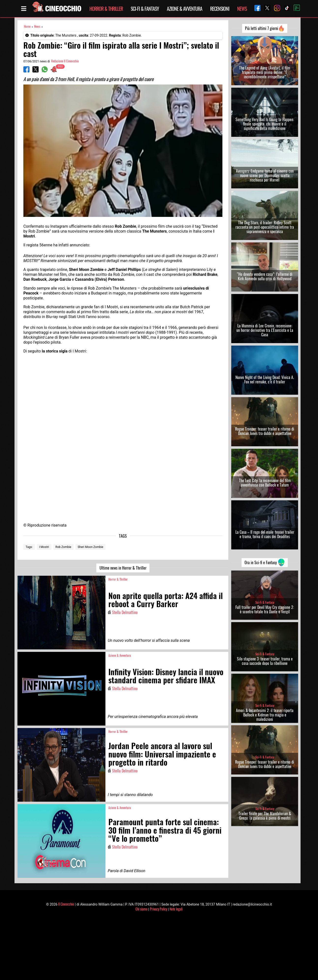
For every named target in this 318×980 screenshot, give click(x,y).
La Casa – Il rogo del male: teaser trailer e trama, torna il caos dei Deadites (265, 534)
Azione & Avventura (185, 9)
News (242, 9)
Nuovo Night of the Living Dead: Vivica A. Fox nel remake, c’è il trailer (265, 379)
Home (27, 26)
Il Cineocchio (66, 904)
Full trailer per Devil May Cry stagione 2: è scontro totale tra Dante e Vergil (265, 609)
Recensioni (220, 9)
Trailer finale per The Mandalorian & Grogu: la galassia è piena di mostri (265, 816)
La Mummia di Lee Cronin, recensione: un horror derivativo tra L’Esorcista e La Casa (265, 330)
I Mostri (44, 547)
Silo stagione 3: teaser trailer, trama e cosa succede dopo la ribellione (265, 661)
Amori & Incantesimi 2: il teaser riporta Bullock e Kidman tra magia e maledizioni (265, 715)
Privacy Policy (159, 909)
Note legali (176, 909)
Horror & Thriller (106, 9)
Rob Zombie (63, 547)
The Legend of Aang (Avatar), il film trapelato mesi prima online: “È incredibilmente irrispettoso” (265, 72)
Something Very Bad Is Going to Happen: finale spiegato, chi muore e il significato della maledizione (265, 124)
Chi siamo (141, 909)
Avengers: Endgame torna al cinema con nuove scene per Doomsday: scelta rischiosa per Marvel (265, 175)
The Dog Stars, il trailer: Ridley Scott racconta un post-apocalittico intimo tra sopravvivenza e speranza (265, 227)
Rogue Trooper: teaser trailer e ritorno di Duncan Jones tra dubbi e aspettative (265, 431)
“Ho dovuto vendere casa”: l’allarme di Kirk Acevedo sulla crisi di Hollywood (265, 276)
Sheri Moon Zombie (90, 547)
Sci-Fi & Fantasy (145, 9)
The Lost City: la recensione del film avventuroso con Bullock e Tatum (265, 483)
